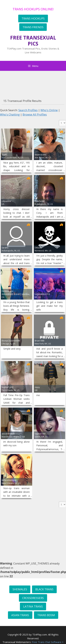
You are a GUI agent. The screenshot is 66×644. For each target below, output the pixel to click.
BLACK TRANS (44, 589)
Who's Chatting (10, 114)
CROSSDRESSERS (33, 598)
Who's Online (49, 110)
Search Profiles (28, 110)
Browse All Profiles (35, 114)
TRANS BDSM (46, 615)
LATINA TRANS (33, 606)
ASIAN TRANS (20, 615)
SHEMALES (20, 589)
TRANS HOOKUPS (33, 18)
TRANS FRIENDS (33, 27)
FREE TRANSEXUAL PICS (33, 41)
